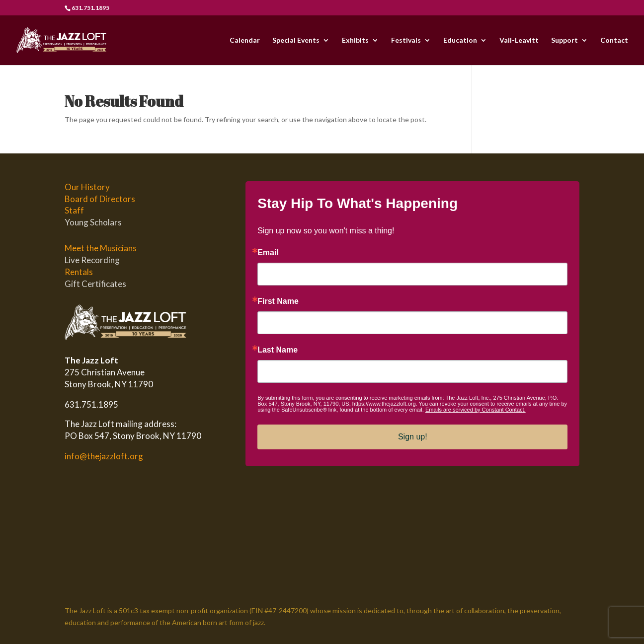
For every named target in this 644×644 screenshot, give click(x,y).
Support (564, 40)
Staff (74, 210)
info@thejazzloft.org (104, 456)
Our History (87, 187)
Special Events (296, 40)
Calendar (245, 40)
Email (268, 253)
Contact (614, 40)
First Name (278, 301)
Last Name (278, 350)
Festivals (406, 40)
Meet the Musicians (101, 248)
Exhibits (355, 40)
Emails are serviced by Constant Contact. (476, 410)
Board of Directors (100, 199)
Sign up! (413, 437)
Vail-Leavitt (519, 40)
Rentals (79, 272)
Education (460, 40)
